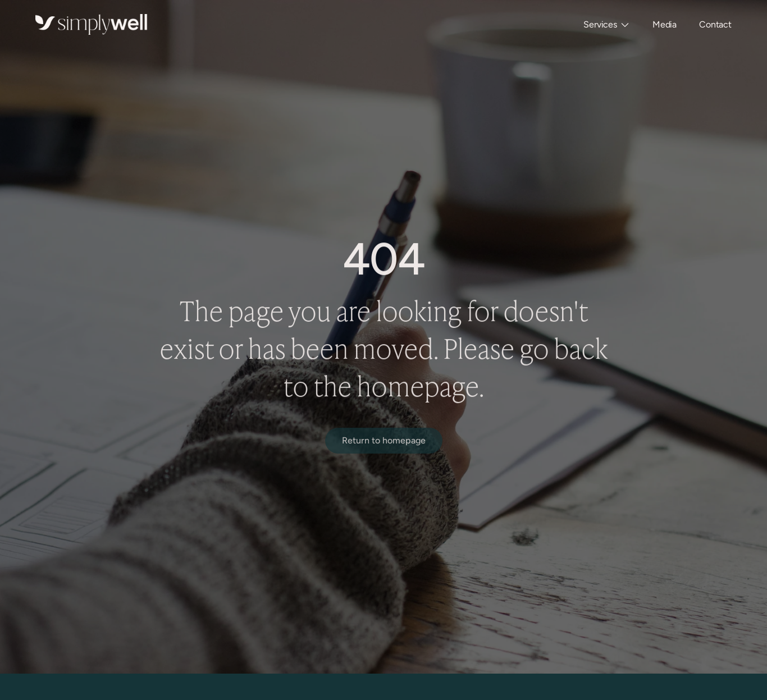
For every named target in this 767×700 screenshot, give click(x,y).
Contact (715, 24)
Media (665, 24)
